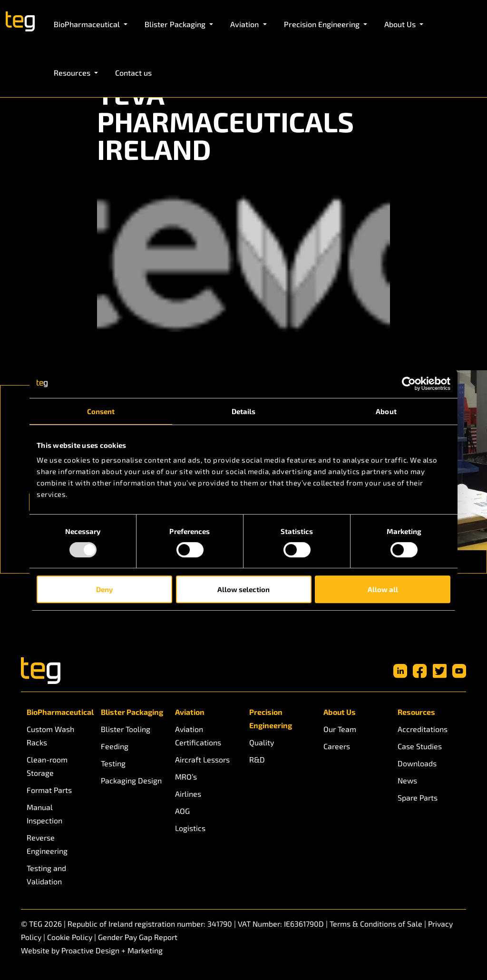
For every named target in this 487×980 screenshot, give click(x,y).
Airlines (188, 794)
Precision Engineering (271, 718)
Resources (416, 712)
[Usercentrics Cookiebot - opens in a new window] (409, 384)
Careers (337, 746)
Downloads (417, 763)
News (407, 780)
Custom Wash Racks (50, 736)
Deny (104, 589)
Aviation (190, 712)
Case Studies (420, 746)
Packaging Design (131, 780)
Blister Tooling (126, 729)
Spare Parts (418, 797)
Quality (262, 742)
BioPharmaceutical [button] (88, 24)
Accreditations (423, 729)
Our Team (340, 729)
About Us (340, 712)
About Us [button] (401, 24)
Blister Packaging (132, 712)
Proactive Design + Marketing (112, 950)
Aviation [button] (245, 24)
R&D (257, 759)
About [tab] (386, 411)
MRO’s (186, 777)
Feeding (115, 746)
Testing (113, 763)
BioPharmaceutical (58, 712)
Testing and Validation (46, 875)
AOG (182, 811)
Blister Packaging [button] (176, 24)
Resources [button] (73, 73)
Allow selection (243, 589)
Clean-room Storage (47, 766)
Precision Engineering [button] (323, 24)
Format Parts (49, 790)
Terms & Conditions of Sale (376, 924)
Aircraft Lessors (202, 759)
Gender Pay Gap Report (138, 937)
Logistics (190, 828)
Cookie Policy (70, 937)
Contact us (133, 73)
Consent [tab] (101, 411)
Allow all (383, 589)
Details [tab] (244, 411)
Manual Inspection (44, 814)
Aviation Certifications (198, 736)
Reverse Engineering (47, 844)
